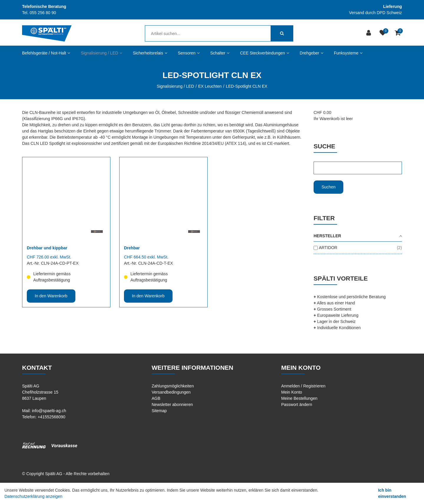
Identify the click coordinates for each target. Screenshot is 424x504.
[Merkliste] (384, 33)
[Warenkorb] (398, 33)
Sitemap (159, 411)
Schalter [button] (220, 53)
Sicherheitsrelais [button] (150, 53)
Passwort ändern (297, 404)
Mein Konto (292, 392)
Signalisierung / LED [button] (101, 53)
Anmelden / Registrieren (303, 386)
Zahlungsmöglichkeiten (173, 386)
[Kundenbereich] (369, 33)
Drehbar (132, 248)
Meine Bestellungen (299, 398)
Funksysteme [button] (348, 53)
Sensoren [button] (189, 53)
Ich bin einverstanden (392, 493)
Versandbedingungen (171, 392)
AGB (156, 398)
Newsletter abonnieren (172, 404)
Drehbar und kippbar (47, 248)
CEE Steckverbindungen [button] (265, 53)
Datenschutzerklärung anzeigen (33, 496)
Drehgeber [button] (312, 53)
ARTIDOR (328, 248)
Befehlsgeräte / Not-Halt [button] (46, 53)
